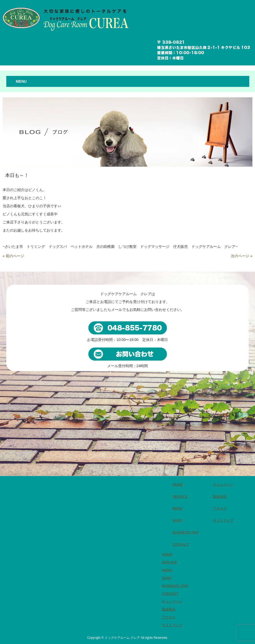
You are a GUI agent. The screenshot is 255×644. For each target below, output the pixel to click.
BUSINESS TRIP (186, 532)
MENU (177, 508)
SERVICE (180, 497)
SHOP (177, 520)
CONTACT (181, 544)
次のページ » (242, 256)
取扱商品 (220, 497)
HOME (178, 485)
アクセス (220, 508)
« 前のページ (13, 256)
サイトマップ (223, 520)
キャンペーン (223, 485)
